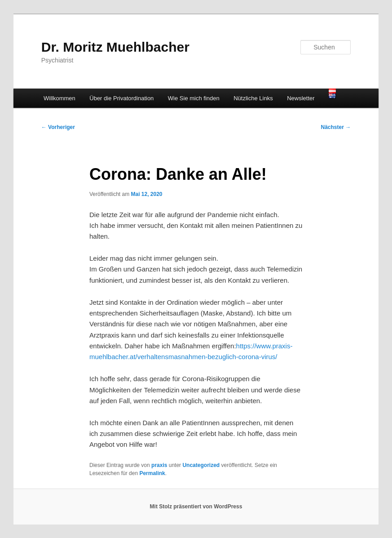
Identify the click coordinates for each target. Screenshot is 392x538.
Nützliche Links (253, 98)
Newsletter (301, 98)
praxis (159, 465)
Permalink (152, 473)
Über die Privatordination (121, 98)
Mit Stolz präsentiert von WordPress (196, 507)
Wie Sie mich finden (194, 98)
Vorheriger (58, 127)
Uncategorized (201, 465)
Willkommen (59, 98)
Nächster (336, 127)
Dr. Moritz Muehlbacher (115, 47)
